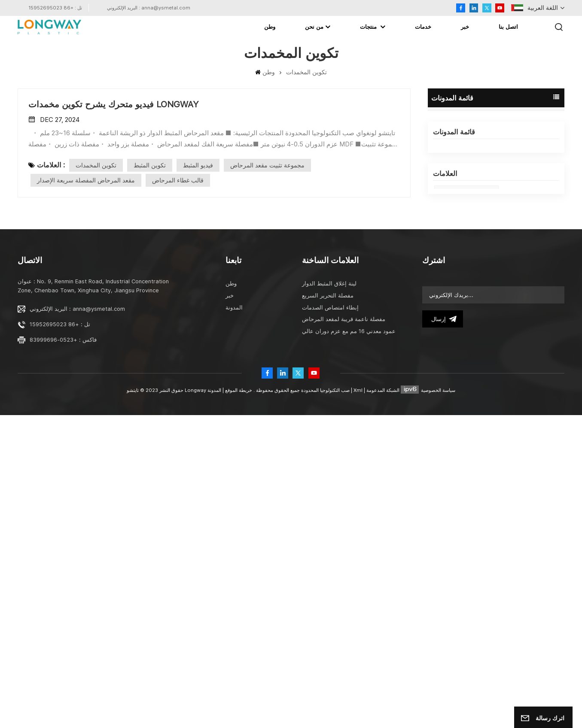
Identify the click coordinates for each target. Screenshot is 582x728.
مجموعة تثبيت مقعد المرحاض (267, 165)
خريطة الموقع (238, 703)
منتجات (369, 27)
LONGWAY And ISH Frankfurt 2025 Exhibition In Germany (496, 179)
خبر (465, 27)
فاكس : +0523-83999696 (63, 653)
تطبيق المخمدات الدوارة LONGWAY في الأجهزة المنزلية (496, 258)
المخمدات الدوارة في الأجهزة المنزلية (487, 463)
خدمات (423, 27)
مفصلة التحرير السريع (328, 608)
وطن (270, 27)
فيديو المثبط (198, 165)
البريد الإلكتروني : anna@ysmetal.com (149, 8)
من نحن (314, 27)
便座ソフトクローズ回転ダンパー (485, 500)
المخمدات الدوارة (462, 481)
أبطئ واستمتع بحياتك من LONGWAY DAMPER (496, 317)
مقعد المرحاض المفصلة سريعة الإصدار (86, 180)
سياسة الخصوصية (438, 703)
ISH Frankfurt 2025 (466, 372)
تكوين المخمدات (96, 165)
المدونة (447, 123)
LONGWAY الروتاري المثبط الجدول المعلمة (496, 238)
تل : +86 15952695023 (55, 8)
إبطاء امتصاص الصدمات (330, 620)
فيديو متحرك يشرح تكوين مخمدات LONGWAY (496, 278)
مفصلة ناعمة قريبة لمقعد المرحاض (344, 632)
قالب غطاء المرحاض (466, 445)
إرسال (443, 632)
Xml (358, 703)
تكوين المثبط (150, 165)
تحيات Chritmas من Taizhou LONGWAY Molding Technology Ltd (496, 297)
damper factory (463, 390)
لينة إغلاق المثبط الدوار (329, 596)
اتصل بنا (508, 27)
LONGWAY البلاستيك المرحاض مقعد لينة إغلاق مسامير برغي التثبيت (496, 218)
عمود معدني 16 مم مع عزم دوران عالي (349, 644)
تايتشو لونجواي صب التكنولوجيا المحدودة (494, 199)
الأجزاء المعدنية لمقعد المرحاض (480, 427)
